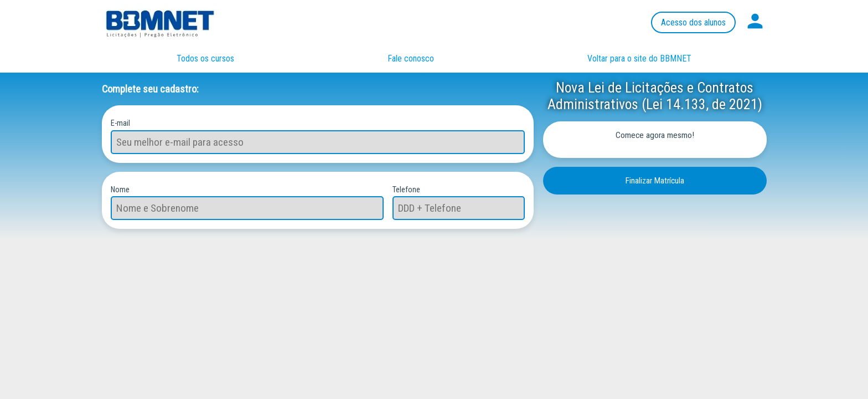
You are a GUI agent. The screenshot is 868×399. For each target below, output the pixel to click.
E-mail (120, 123)
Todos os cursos (205, 58)
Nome (120, 189)
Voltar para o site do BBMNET (639, 58)
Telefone (406, 189)
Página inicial (171, 22)
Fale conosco (411, 58)
